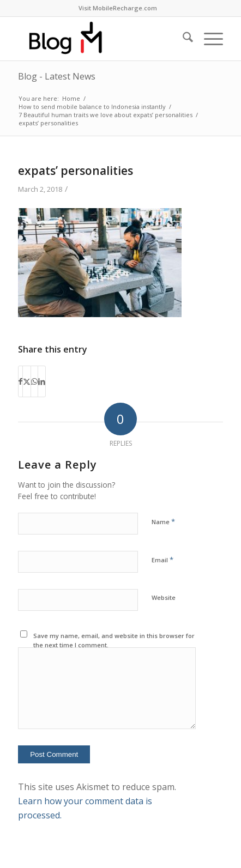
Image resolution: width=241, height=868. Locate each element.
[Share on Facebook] (20, 381)
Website (164, 597)
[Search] (182, 39)
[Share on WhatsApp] (34, 381)
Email (162, 560)
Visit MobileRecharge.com (118, 8)
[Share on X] (27, 381)
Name (163, 521)
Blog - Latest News (57, 76)
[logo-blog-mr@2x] (100, 39)
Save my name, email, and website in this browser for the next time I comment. (114, 640)
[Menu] (208, 39)
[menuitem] (118, 8)
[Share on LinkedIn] (42, 381)
